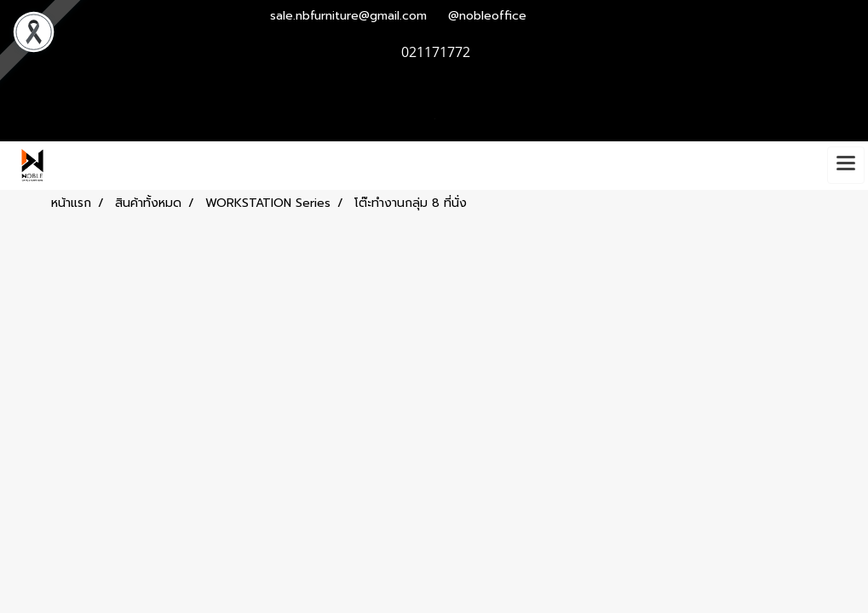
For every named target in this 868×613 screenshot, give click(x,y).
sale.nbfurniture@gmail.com (348, 16)
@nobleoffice (487, 16)
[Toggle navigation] (846, 165)
